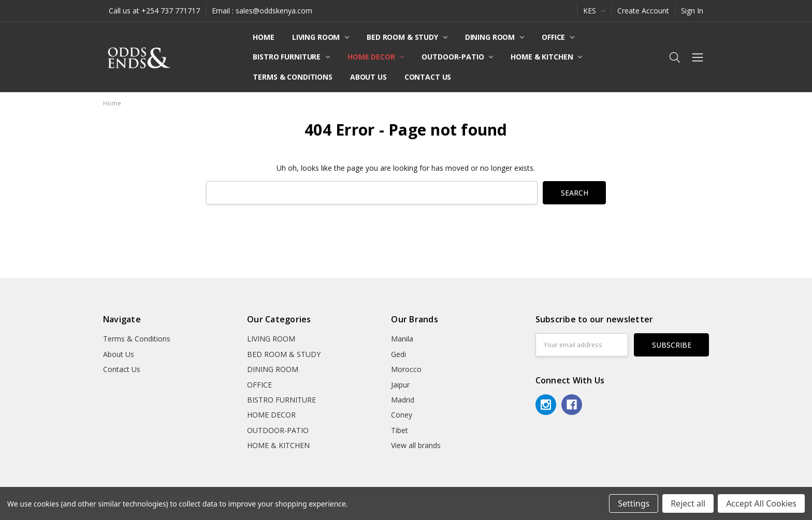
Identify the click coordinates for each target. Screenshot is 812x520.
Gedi (398, 354)
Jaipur (400, 385)
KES (594, 11)
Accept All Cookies (761, 503)
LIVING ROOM (321, 37)
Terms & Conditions (292, 77)
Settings (634, 503)
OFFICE (558, 37)
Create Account (643, 11)
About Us (368, 77)
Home (263, 37)
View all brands (416, 445)
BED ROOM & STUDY (407, 37)
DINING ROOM (495, 37)
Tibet (400, 430)
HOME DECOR (376, 57)
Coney (402, 415)
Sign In (692, 11)
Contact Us (428, 77)
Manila (402, 339)
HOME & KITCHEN (546, 57)
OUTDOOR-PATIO (457, 57)
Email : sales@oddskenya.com (262, 11)
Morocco (406, 369)
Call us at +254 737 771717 (154, 11)
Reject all (688, 503)
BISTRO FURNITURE (291, 57)
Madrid (403, 400)
